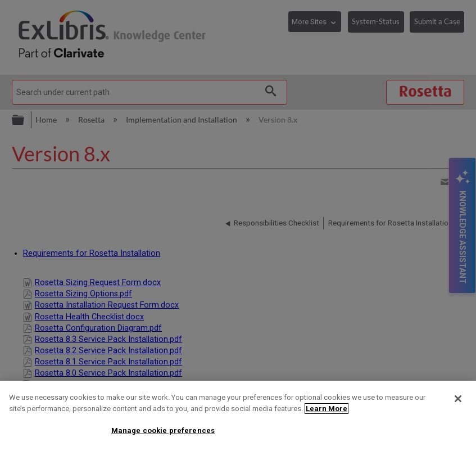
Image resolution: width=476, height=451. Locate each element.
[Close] (458, 399)
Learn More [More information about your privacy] (327, 409)
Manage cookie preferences (163, 430)
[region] (238, 416)
